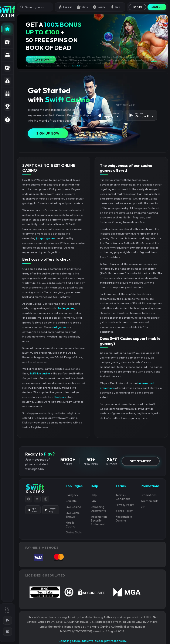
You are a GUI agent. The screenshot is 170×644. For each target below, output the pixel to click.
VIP (143, 507)
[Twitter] (37, 499)
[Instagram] (46, 499)
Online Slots (74, 532)
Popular (65, 7)
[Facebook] (29, 499)
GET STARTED (141, 461)
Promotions (149, 495)
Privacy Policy (125, 505)
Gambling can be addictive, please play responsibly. (93, 641)
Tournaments (150, 501)
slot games (59, 327)
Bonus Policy (77, 66)
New (115, 7)
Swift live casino (40, 373)
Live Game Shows (73, 515)
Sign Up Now (48, 133)
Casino (99, 7)
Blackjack (60, 397)
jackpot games (46, 238)
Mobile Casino (70, 524)
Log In (137, 7)
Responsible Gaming (124, 519)
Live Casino (73, 507)
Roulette (71, 501)
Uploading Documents (98, 509)
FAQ (93, 501)
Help (94, 495)
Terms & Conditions (123, 497)
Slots (82, 7)
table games (66, 308)
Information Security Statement (99, 520)
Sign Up (157, 7)
